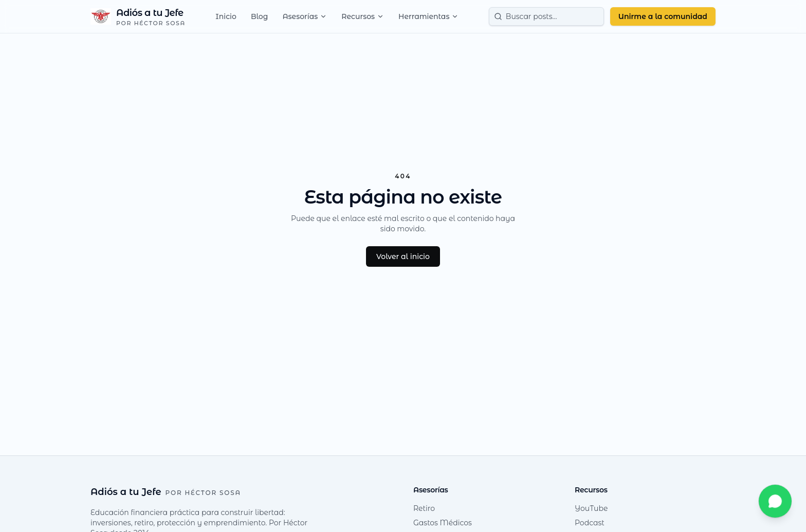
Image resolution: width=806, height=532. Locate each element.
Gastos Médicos (443, 523)
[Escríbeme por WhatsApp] (775, 501)
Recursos (363, 16)
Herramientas (428, 16)
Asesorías (305, 16)
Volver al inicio (403, 256)
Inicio (226, 16)
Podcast (590, 523)
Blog (260, 16)
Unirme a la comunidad (663, 16)
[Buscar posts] (546, 16)
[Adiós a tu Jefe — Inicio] (138, 16)
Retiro (424, 508)
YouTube (591, 508)
